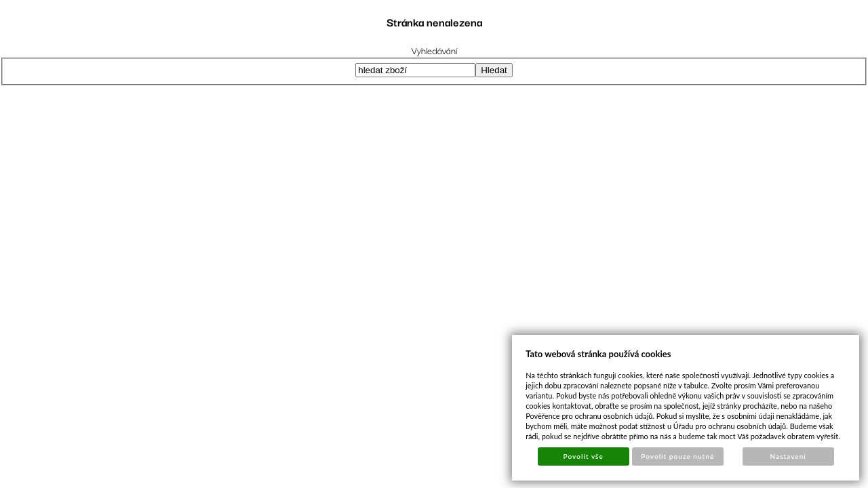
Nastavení (788, 456)
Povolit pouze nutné (677, 456)
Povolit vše (584, 456)
